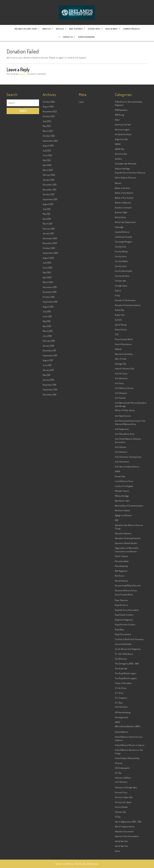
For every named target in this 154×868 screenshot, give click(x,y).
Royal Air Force (121, 664)
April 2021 (47, 278)
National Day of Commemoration (129, 565)
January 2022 (49, 239)
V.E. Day (118, 832)
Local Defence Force (124, 540)
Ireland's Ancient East (125, 428)
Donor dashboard (86, 37)
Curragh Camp (121, 345)
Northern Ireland (122, 570)
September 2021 (50, 258)
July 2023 (47, 180)
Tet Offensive (121, 718)
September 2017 (50, 414)
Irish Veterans (121, 511)
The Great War (121, 728)
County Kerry (121, 315)
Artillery (118, 218)
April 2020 (47, 336)
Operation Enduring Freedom (128, 597)
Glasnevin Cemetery (124, 413)
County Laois (121, 325)
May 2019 (47, 380)
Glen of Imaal (121, 418)
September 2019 (50, 361)
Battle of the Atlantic (124, 252)
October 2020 (49, 307)
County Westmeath (124, 330)
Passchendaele (122, 620)
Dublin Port (120, 374)
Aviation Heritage (122, 228)
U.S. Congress (121, 757)
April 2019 (47, 385)
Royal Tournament (123, 693)
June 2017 (47, 424)
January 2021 (48, 293)
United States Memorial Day (127, 817)
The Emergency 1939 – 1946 (127, 723)
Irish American (121, 437)
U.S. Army (119, 752)
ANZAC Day (120, 208)
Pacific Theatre (122, 615)
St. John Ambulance (124, 713)
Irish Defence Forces (124, 447)
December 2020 (50, 297)
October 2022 (49, 195)
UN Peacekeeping (123, 772)
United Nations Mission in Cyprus (130, 804)
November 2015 (49, 444)
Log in (81, 161)
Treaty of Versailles (123, 742)
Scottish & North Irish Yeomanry (129, 698)
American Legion (122, 189)
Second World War (123, 703)
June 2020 (48, 327)
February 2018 (49, 400)
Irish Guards (120, 457)
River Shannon (121, 659)
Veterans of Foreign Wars (126, 847)
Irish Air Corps (121, 432)
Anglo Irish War (121, 198)
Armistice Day (121, 213)
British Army (120, 276)
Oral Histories (76, 29)
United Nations (122, 791)
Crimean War (120, 340)
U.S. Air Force (121, 747)
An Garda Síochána (123, 193)
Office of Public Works (125, 469)
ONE (117, 579)
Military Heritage (122, 555)
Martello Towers (122, 550)
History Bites (94, 29)
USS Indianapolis (122, 827)
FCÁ (117, 393)
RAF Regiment (121, 630)
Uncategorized (121, 776)
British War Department (125, 281)
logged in (23, 74)
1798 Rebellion (121, 169)
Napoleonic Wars (122, 560)
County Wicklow (122, 335)
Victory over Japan (123, 861)
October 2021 (49, 254)
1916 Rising (119, 174)
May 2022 (47, 219)
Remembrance (122, 640)
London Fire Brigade (124, 545)
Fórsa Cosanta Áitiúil (124, 398)
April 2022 (47, 224)
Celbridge (119, 286)
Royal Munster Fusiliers (125, 684)
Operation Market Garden (126, 602)
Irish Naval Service (123, 475)
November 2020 (50, 302)
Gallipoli (118, 408)
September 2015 (50, 449)
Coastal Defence (122, 291)
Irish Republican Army (125, 493)
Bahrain (118, 242)
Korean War (120, 535)
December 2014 (49, 454)
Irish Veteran (121, 506)
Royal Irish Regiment (124, 679)
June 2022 (47, 214)
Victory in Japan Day (124, 856)
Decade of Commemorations (128, 364)
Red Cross (120, 635)
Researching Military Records (128, 645)
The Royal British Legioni (126, 737)
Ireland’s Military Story (26, 29)
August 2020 (48, 317)
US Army (119, 822)
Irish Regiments (122, 488)
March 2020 (48, 341)
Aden (117, 179)
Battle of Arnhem (123, 247)
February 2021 (49, 288)
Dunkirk (118, 379)
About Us (46, 29)
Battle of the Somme (124, 257)
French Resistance (123, 403)
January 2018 (48, 405)
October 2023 (49, 175)
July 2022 (47, 210)
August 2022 (48, 205)
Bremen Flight (121, 272)
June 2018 (47, 395)
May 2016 (47, 434)
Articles (60, 29)
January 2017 (48, 429)
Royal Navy (119, 688)
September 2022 (50, 200)
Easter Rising (121, 384)
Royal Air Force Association (127, 669)
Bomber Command (123, 267)
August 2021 (48, 263)
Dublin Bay (119, 369)
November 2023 (50, 170)
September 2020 (50, 312)
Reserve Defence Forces (126, 649)
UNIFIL (118, 781)
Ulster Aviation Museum (126, 237)
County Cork (120, 306)
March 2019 (48, 390)
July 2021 (47, 268)
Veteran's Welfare (123, 837)
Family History (121, 389)
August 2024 (48, 166)
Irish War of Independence (127, 526)
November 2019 (50, 351)
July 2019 (47, 371)
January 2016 (48, 439)
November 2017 (49, 410)
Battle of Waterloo (123, 262)
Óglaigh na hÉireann (123, 574)
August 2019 (48, 366)
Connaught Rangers (124, 301)
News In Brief (112, 29)
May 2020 (47, 332)
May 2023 (47, 185)
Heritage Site (121, 423)
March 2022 (48, 229)
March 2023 (48, 190)
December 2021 (50, 244)
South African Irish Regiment (128, 708)
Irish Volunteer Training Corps (128, 516)
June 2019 (47, 375)
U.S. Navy (119, 762)
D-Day (117, 354)
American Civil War (123, 184)
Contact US (68, 37)
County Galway (121, 311)
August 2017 (48, 419)
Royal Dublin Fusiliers (124, 674)
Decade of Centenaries (125, 359)
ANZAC (118, 203)
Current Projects (131, 29)
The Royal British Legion (126, 732)
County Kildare (121, 320)
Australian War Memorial (126, 223)
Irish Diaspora (121, 452)
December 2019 (50, 346)
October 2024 (49, 161)
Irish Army (119, 442)
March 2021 (48, 283)
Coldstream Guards (123, 296)
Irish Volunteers (122, 521)
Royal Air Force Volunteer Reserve (130, 232)
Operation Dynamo (123, 592)
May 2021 (46, 273)
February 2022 (49, 234)
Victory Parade (121, 866)
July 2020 (47, 322)
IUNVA (117, 531)
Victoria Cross (121, 851)
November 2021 (49, 249)
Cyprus (118, 350)
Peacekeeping (121, 625)
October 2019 (49, 356)
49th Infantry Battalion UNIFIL (128, 785)
